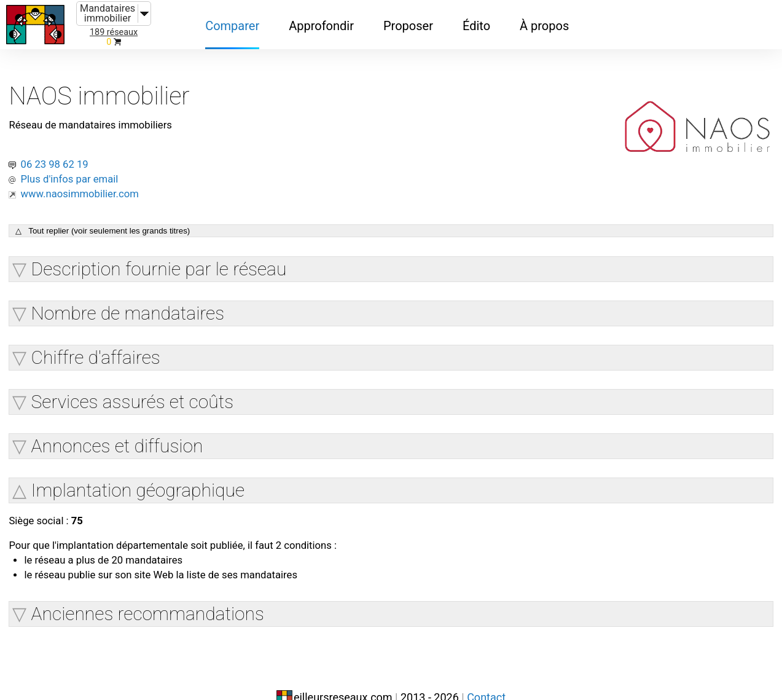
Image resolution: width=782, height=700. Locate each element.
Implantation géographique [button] (151, 468)
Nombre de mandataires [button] (142, 291)
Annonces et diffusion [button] (131, 424)
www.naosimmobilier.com (105, 171)
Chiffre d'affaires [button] (109, 335)
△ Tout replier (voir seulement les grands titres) (117, 209)
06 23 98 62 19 (75, 141)
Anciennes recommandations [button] (161, 596)
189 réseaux (114, 32)
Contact (486, 674)
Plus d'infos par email (93, 156)
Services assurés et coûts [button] (146, 379)
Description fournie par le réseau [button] (173, 247)
